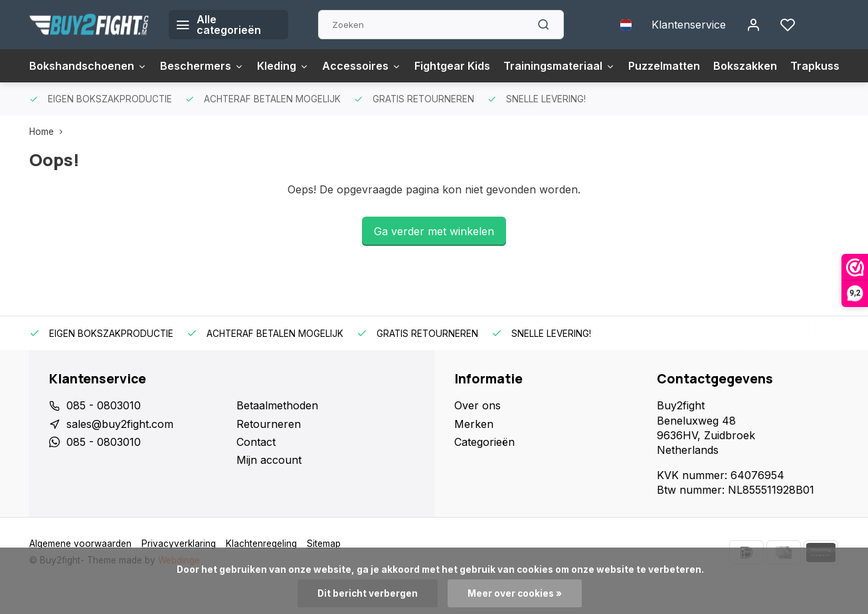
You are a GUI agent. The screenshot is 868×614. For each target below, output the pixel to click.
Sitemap (324, 544)
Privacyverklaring (179, 544)
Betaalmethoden (277, 405)
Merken (474, 424)
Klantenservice (689, 25)
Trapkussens (825, 66)
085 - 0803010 (104, 405)
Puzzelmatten (664, 66)
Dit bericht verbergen (368, 593)
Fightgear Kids (452, 66)
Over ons (477, 405)
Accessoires (362, 66)
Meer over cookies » (515, 593)
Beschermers (202, 66)
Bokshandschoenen (88, 66)
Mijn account (269, 460)
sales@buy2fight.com (120, 424)
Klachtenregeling (261, 544)
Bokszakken (745, 66)
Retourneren (269, 424)
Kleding (283, 66)
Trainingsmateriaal (559, 66)
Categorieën (484, 442)
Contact (256, 442)
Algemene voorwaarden (80, 544)
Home (49, 132)
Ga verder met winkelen (434, 231)
